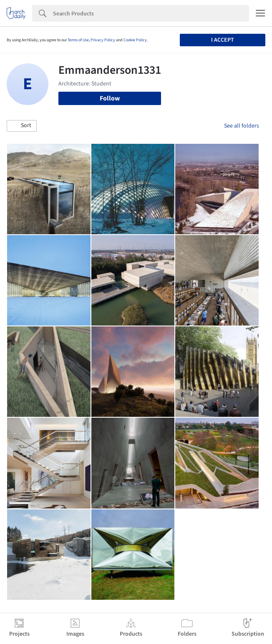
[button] (22, 126)
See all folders (242, 126)
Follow (110, 98)
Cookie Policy (135, 40)
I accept (223, 40)
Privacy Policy (103, 40)
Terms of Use (78, 40)
